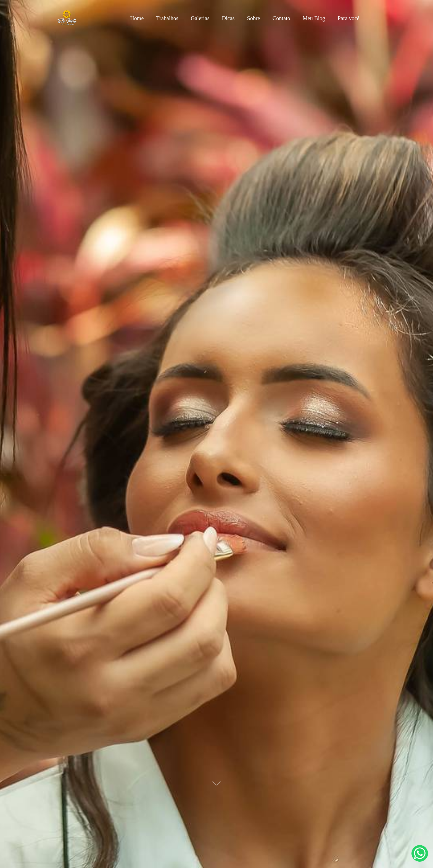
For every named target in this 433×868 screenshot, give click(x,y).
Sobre (254, 18)
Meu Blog (314, 18)
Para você (348, 18)
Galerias (200, 18)
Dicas (228, 18)
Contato (281, 18)
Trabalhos (167, 18)
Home (137, 18)
